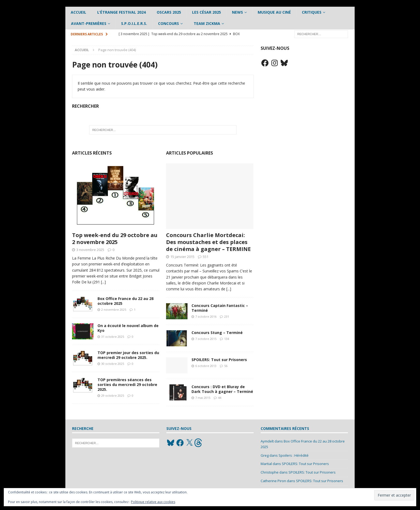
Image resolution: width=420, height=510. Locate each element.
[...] (103, 282)
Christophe (270, 472)
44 (220, 398)
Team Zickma (207, 23)
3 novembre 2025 (90, 250)
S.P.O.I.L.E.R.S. (134, 23)
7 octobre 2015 (206, 339)
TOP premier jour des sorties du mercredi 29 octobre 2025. (128, 355)
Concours (168, 23)
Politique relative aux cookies (153, 502)
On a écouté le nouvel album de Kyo (128, 328)
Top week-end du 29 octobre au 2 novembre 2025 (115, 239)
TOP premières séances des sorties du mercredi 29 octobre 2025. (127, 385)
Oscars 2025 (169, 12)
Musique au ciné (274, 12)
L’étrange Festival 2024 (121, 12)
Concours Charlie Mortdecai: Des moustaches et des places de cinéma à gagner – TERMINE (208, 242)
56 (226, 366)
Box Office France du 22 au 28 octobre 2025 (125, 301)
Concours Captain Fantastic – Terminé (220, 308)
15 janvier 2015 (182, 257)
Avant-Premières (89, 23)
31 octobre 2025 (113, 337)
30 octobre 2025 (113, 364)
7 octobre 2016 (206, 316)
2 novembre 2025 (114, 310)
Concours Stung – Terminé (217, 333)
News (237, 12)
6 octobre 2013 (206, 366)
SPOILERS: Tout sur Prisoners (219, 360)
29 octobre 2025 (113, 395)
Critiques (312, 12)
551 (206, 257)
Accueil (78, 12)
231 (227, 316)
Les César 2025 (207, 12)
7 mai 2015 (203, 398)
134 (227, 339)
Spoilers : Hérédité (294, 455)
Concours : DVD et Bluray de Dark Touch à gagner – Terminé (222, 389)
